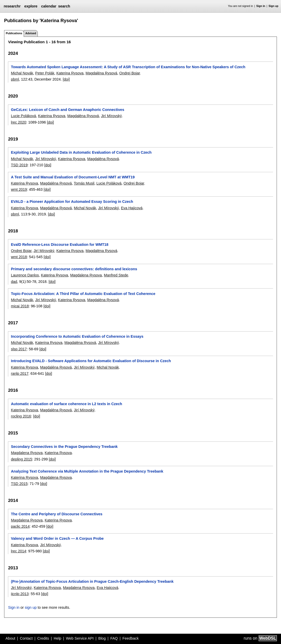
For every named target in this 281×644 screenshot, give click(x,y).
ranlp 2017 (20, 373)
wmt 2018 (19, 257)
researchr (12, 6)
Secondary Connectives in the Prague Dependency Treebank (64, 447)
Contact (26, 638)
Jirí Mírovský (111, 116)
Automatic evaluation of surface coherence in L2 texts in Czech (66, 404)
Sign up (274, 6)
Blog (102, 638)
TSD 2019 (19, 165)
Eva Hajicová (132, 208)
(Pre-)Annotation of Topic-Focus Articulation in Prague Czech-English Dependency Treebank (92, 581)
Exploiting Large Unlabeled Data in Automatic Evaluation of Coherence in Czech (81, 152)
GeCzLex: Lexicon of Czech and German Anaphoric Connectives (67, 110)
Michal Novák (22, 73)
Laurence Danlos (25, 275)
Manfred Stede (116, 275)
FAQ (114, 638)
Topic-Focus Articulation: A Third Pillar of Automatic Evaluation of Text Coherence (83, 294)
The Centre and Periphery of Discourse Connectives (57, 514)
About (11, 638)
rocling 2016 (21, 416)
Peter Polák (45, 73)
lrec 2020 (18, 122)
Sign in (261, 6)
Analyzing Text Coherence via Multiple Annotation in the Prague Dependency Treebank (87, 471)
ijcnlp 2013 (20, 594)
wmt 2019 (19, 189)
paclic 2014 (20, 526)
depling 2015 (21, 459)
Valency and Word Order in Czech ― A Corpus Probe (57, 538)
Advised (31, 33)
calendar (49, 6)
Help (58, 638)
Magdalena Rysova (86, 275)
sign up (31, 607)
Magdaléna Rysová (101, 73)
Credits (43, 638)
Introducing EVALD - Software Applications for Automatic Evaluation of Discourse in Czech (91, 361)
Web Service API (80, 638)
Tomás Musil (84, 183)
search (64, 6)
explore (31, 6)
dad (14, 282)
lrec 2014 (18, 551)
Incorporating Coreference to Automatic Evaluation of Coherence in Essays (77, 336)
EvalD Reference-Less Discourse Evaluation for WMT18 (60, 245)
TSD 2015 (19, 484)
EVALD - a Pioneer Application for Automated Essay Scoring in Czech (72, 202)
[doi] (66, 79)
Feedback (130, 638)
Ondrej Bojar (130, 73)
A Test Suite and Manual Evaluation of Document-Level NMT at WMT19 (73, 177)
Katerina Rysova (70, 73)
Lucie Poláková (23, 116)
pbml (15, 79)
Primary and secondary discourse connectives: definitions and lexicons (74, 269)
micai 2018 (20, 306)
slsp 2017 (19, 349)
